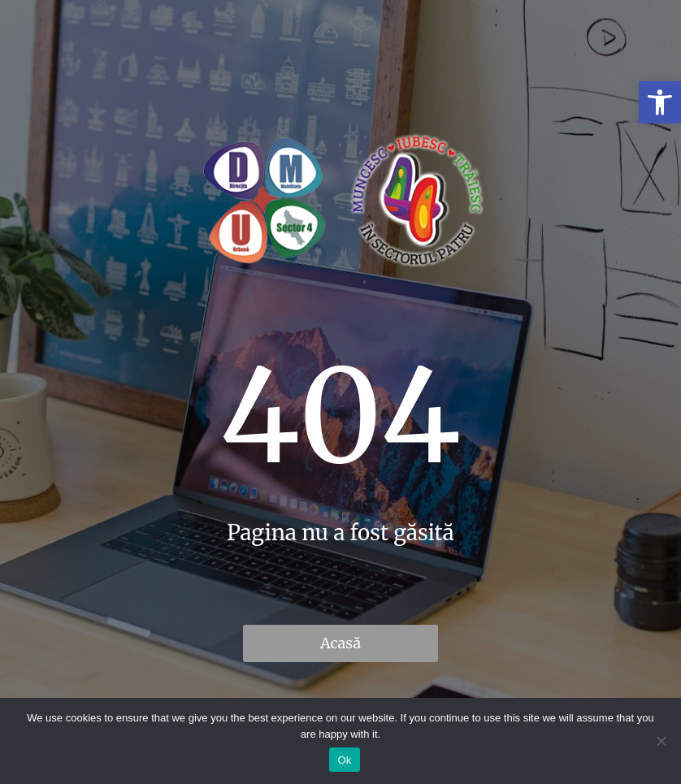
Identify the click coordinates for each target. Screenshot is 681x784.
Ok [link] (344, 760)
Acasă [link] (340, 643)
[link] (660, 102)
